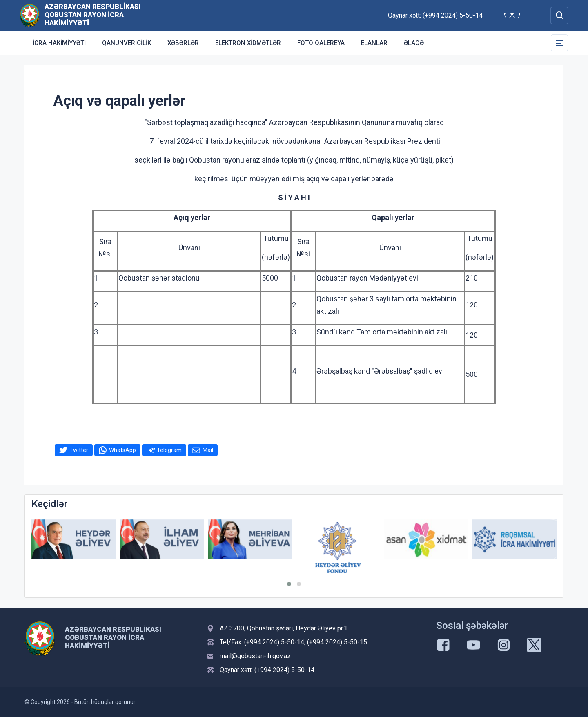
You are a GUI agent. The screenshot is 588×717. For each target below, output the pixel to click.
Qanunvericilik (127, 43)
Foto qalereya (321, 43)
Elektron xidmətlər (248, 43)
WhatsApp (122, 450)
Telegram (169, 450)
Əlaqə (414, 43)
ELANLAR (374, 43)
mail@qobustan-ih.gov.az (255, 656)
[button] (289, 584)
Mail (208, 450)
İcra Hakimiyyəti (59, 43)
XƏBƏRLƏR (183, 43)
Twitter (79, 450)
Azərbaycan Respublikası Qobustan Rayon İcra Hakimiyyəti (93, 15)
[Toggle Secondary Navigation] (559, 43)
